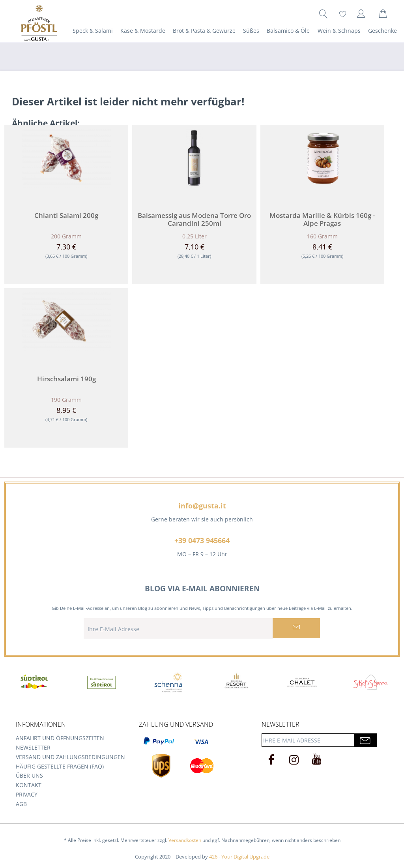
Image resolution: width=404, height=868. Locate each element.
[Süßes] (251, 31)
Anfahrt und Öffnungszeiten (60, 738)
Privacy (27, 794)
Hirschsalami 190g (66, 379)
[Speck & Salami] (93, 31)
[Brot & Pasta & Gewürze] (204, 31)
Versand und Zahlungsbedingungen (70, 757)
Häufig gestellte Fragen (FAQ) (60, 766)
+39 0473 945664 (202, 540)
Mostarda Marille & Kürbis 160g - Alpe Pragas (322, 219)
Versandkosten (185, 840)
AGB (21, 804)
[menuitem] (324, 14)
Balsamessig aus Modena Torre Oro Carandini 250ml (194, 219)
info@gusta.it (202, 506)
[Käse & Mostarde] (143, 31)
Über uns (29, 775)
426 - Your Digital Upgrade (239, 857)
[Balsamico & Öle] (288, 31)
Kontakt (29, 785)
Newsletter (33, 747)
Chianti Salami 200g (66, 216)
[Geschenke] (382, 31)
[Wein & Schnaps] (339, 31)
